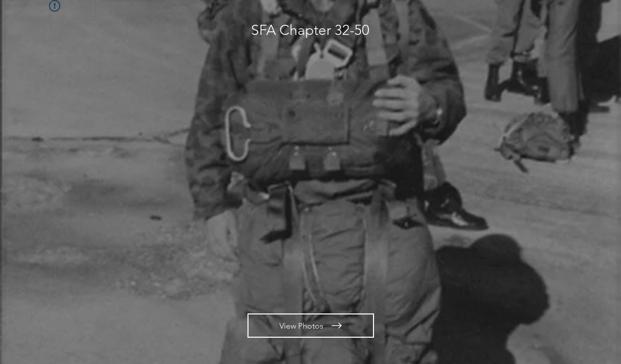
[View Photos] (311, 326)
